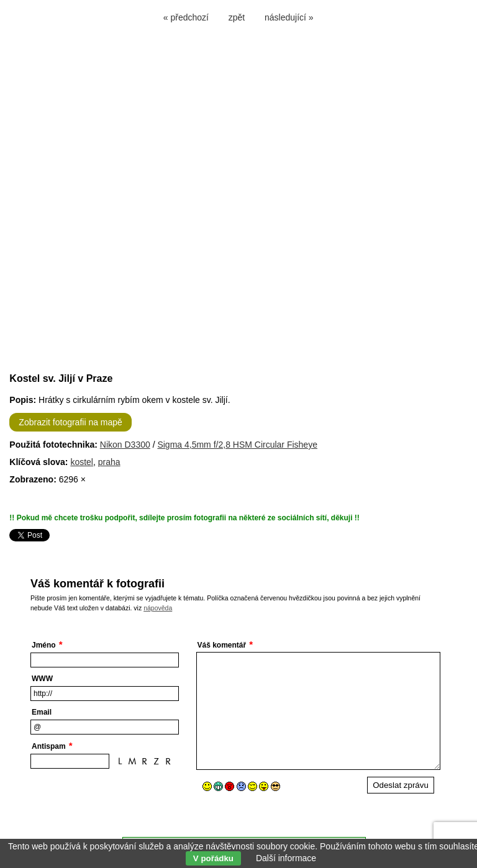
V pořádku (213, 858)
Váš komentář (222, 645)
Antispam (49, 746)
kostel (82, 462)
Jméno (44, 645)
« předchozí (186, 17)
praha (109, 462)
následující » (289, 17)
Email (42, 712)
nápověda (158, 608)
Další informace (286, 858)
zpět (237, 17)
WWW (42, 679)
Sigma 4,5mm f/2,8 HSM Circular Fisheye (237, 445)
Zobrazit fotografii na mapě (70, 422)
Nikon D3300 (125, 445)
